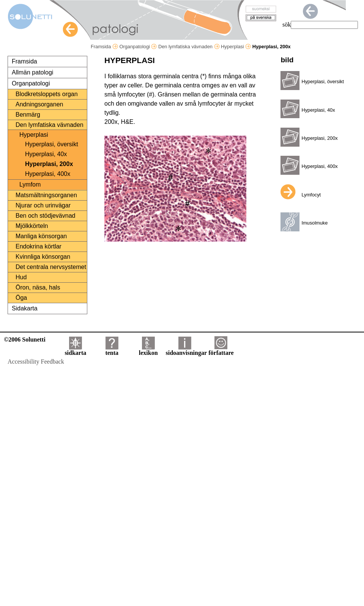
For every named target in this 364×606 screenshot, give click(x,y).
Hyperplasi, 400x (48, 174)
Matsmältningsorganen (46, 195)
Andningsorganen (39, 104)
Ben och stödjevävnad (45, 216)
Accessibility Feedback (36, 362)
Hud (21, 277)
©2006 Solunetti (24, 339)
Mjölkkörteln (32, 226)
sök (287, 25)
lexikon (148, 350)
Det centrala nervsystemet (51, 267)
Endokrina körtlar (39, 246)
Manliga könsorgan (41, 236)
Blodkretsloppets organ (47, 94)
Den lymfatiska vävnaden (189, 47)
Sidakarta (25, 308)
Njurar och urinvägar (43, 205)
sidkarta (75, 350)
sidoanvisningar (186, 350)
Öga (21, 298)
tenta (112, 350)
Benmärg (28, 115)
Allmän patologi (32, 72)
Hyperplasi (236, 47)
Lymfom (30, 184)
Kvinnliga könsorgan (43, 257)
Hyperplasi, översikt (52, 144)
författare (221, 350)
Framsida (104, 47)
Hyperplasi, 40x (46, 154)
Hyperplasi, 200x (49, 164)
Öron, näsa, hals (38, 287)
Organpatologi (138, 47)
